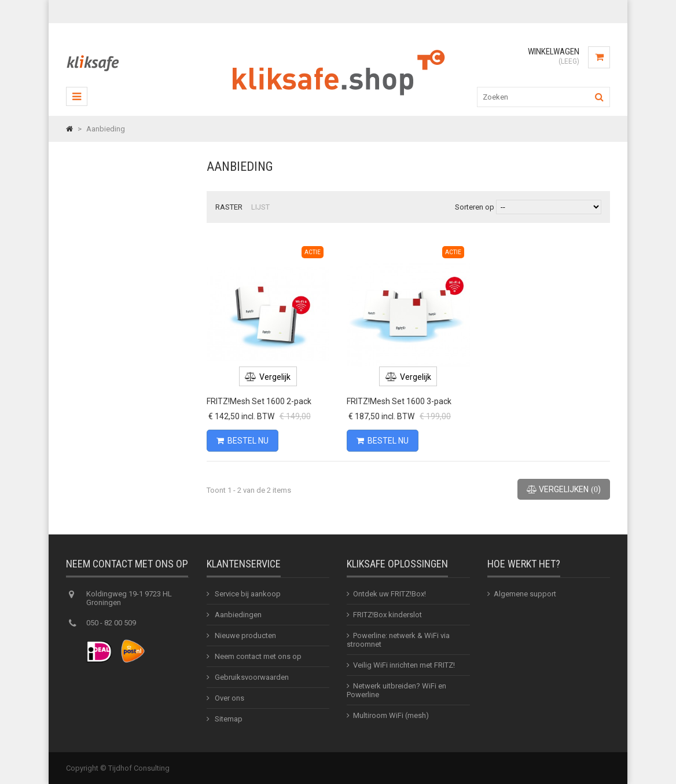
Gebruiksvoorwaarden (251, 677)
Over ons (229, 698)
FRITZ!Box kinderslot (387, 615)
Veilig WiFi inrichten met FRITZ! (404, 665)
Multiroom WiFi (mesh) (391, 715)
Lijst (260, 207)
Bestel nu (243, 441)
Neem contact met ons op (257, 656)
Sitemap (228, 719)
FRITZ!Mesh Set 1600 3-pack (399, 401)
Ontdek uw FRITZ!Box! (390, 594)
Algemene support (525, 594)
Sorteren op (475, 207)
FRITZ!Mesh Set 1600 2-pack (259, 401)
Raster (229, 207)
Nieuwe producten (245, 635)
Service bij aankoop (247, 594)
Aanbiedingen (237, 615)
